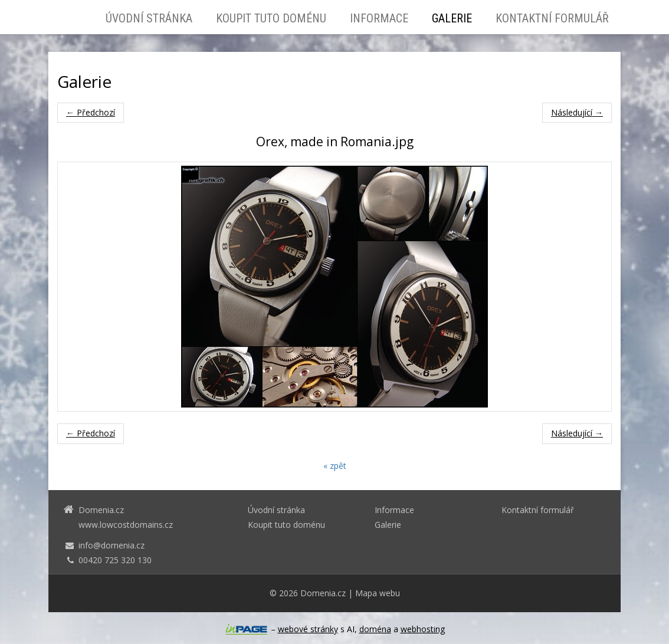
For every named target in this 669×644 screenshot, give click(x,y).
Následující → (577, 112)
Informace (379, 18)
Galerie (452, 18)
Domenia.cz (323, 593)
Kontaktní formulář (552, 18)
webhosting (423, 629)
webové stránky (308, 629)
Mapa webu (378, 593)
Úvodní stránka (149, 18)
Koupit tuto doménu (271, 18)
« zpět (335, 466)
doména (375, 629)
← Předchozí (91, 112)
